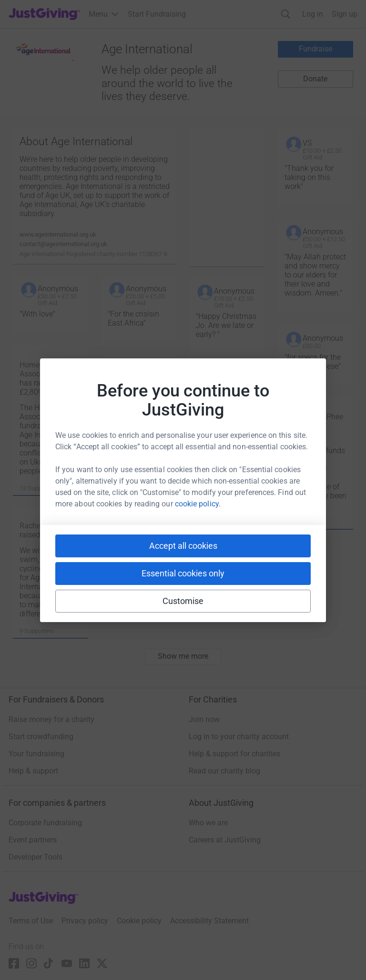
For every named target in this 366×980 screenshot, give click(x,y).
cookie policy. (198, 504)
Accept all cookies (183, 546)
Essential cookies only (183, 573)
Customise (183, 601)
